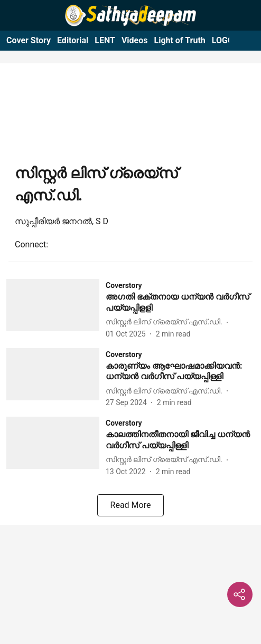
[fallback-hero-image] (56, 309)
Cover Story (29, 40)
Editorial (73, 40)
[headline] (180, 303)
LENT (105, 40)
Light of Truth (179, 40)
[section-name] (124, 285)
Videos (135, 40)
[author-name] (166, 322)
